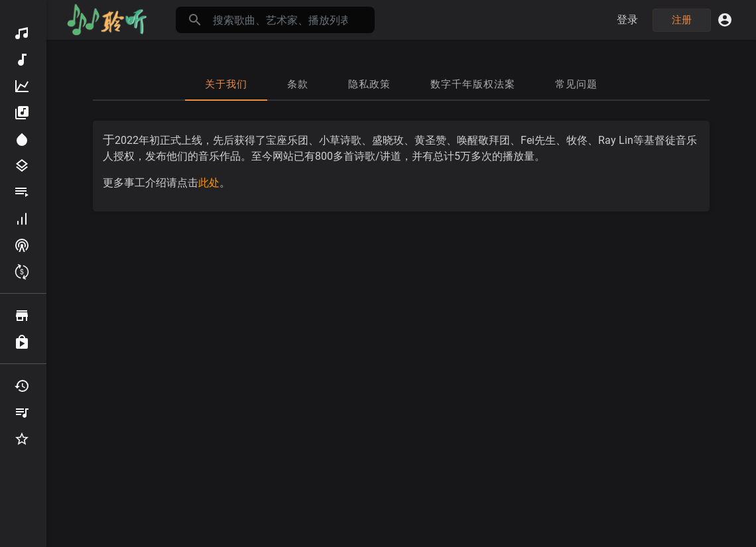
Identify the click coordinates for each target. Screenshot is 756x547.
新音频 (22, 60)
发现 (22, 33)
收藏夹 (22, 439)
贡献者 (22, 219)
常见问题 (576, 84)
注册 (682, 20)
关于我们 (226, 84)
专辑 (22, 113)
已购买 (22, 342)
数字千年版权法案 (473, 84)
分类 (22, 166)
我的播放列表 (22, 412)
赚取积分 (22, 272)
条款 (298, 84)
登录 (628, 20)
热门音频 (22, 86)
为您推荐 (22, 139)
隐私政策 (369, 84)
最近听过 (22, 386)
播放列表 (22, 192)
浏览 (22, 316)
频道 (22, 245)
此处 (209, 183)
